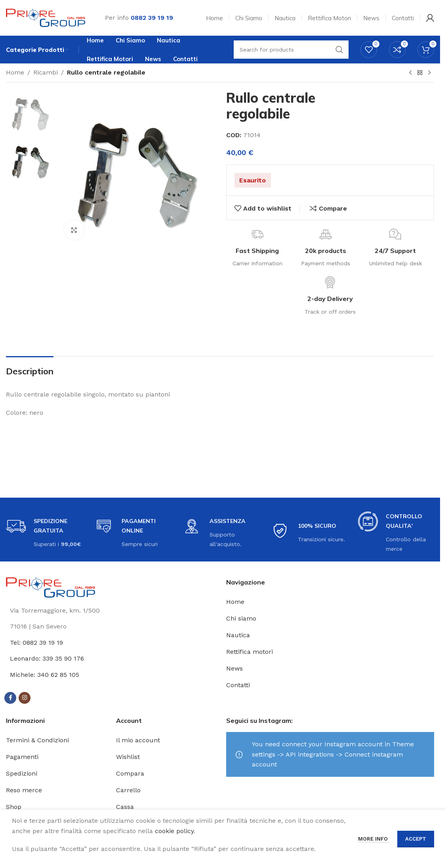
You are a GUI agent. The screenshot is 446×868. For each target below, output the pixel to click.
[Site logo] (46, 17)
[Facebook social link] (10, 698)
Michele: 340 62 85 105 (45, 675)
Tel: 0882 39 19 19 (36, 643)
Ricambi (46, 72)
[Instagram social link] (25, 698)
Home (15, 72)
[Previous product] (410, 73)
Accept (416, 839)
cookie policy (174, 831)
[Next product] (429, 73)
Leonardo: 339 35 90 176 (47, 658)
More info (374, 839)
